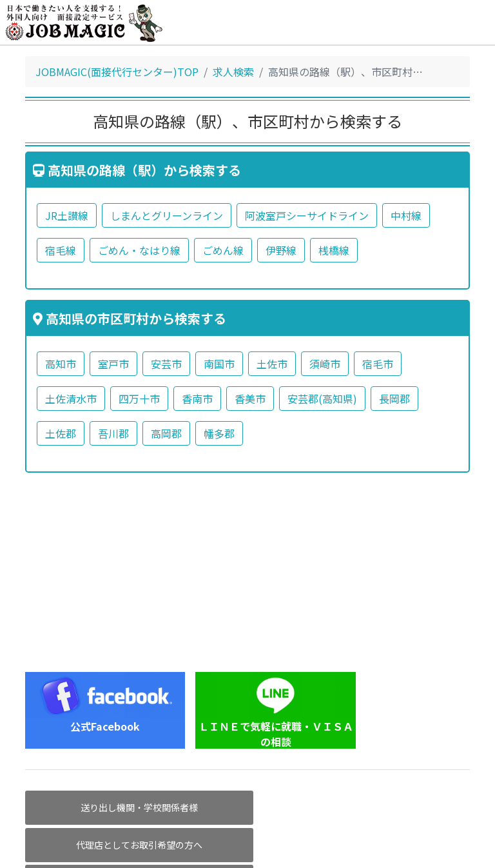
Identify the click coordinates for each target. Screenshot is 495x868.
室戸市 (113, 364)
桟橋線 (334, 250)
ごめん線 (223, 250)
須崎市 (325, 364)
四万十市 (139, 399)
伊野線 (281, 250)
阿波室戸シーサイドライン (307, 215)
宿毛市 (378, 364)
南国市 (219, 364)
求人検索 (233, 72)
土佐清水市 (71, 399)
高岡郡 (166, 433)
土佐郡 (61, 433)
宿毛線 (61, 250)
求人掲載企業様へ (399, 807)
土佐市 (272, 364)
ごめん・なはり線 (139, 250)
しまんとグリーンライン (167, 215)
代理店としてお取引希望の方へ (247, 807)
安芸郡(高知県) (322, 399)
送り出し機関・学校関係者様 (96, 807)
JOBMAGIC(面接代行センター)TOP (117, 72)
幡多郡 (219, 433)
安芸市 (166, 364)
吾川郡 (113, 433)
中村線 (406, 215)
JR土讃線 (67, 215)
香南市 (197, 399)
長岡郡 (394, 399)
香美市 (250, 399)
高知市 (61, 364)
